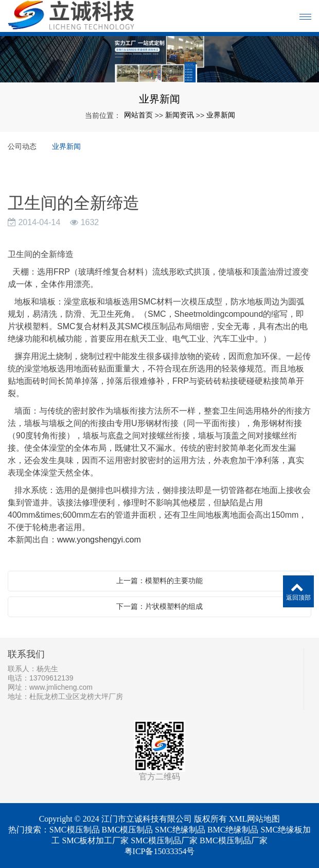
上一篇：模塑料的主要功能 (159, 581)
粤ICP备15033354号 (160, 851)
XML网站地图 (255, 819)
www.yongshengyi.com (99, 540)
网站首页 (138, 115)
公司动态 (22, 146)
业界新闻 (221, 115)
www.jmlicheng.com (61, 687)
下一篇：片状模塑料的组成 (159, 606)
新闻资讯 (180, 115)
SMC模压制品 (75, 830)
